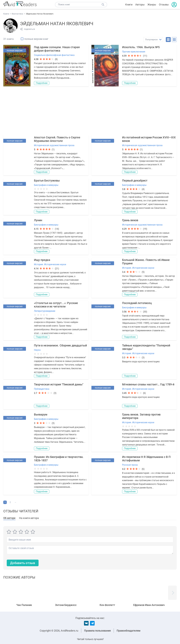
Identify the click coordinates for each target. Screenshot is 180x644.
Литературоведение (45, 311)
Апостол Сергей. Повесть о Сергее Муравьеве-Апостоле (57, 139)
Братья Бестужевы (47, 181)
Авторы (140, 5)
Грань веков (130, 220)
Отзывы (164, 5)
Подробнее (42, 83)
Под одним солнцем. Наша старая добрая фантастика (57, 49)
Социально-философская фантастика (54, 55)
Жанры (152, 5)
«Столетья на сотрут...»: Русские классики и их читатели (56, 305)
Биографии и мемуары (46, 185)
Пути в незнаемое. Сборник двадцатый (60, 345)
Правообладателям (129, 631)
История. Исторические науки (50, 264)
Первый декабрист (135, 181)
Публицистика (42, 389)
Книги (129, 5)
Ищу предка (42, 260)
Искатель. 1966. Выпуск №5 (141, 47)
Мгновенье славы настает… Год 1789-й (148, 384)
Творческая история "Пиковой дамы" (59, 384)
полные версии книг (36, 39)
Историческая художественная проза (54, 145)
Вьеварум (41, 414)
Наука (37, 350)
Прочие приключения (134, 52)
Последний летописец (137, 303)
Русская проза (130, 465)
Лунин (38, 220)
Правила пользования (97, 631)
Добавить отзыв (23, 563)
